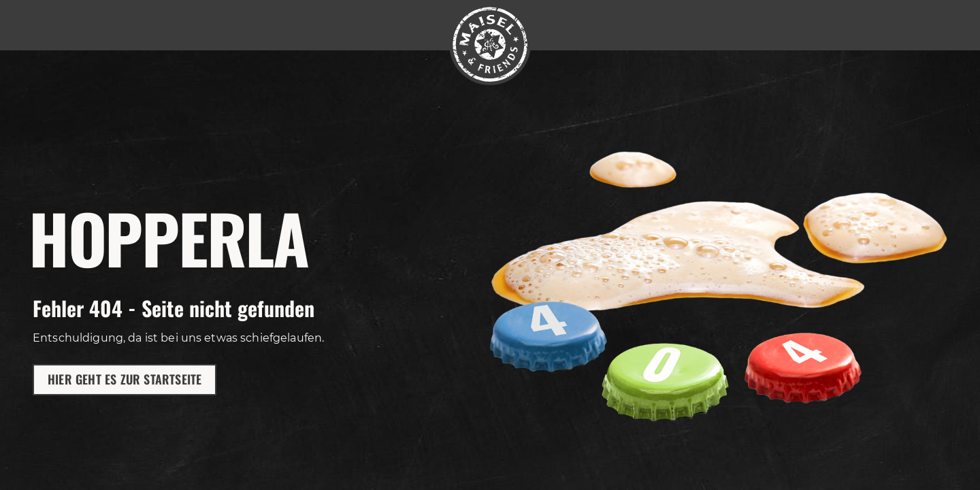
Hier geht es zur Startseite (125, 379)
